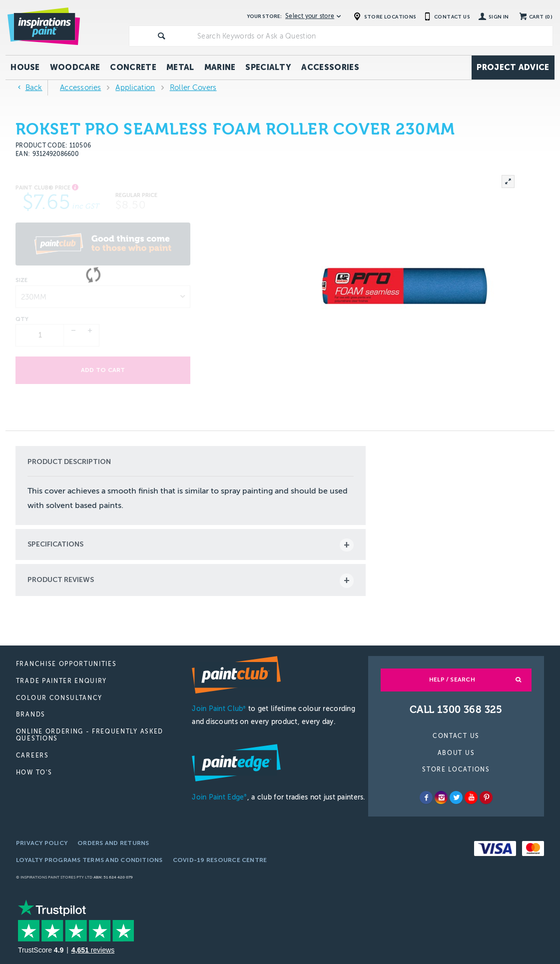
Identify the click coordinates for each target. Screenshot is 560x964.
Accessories (330, 67)
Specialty (268, 67)
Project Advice (513, 67)
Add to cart (103, 370)
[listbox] (103, 297)
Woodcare (75, 67)
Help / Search (452, 679)
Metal (180, 67)
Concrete (133, 67)
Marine (220, 67)
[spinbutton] (40, 335)
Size (21, 280)
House (25, 67)
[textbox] (373, 36)
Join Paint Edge (219, 797)
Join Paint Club (219, 709)
